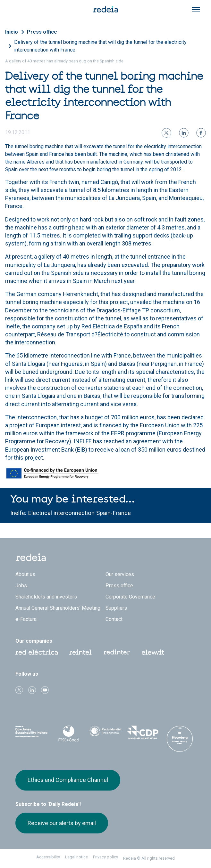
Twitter (19, 690)
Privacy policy (105, 857)
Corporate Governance (130, 597)
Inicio (12, 32)
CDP (143, 732)
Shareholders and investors (46, 597)
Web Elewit (153, 652)
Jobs (21, 586)
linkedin (32, 690)
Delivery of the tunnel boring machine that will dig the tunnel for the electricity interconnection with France (100, 46)
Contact (114, 619)
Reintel (80, 652)
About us (25, 574)
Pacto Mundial (105, 733)
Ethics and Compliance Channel (68, 780)
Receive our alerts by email (62, 823)
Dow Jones (31, 732)
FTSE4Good (69, 734)
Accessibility (48, 857)
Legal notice (76, 857)
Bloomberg (180, 739)
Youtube (45, 690)
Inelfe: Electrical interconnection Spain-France (71, 513)
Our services (120, 574)
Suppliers (116, 608)
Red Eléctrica (37, 652)
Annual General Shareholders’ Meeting (58, 608)
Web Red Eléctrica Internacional (117, 652)
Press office (42, 32)
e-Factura (26, 619)
